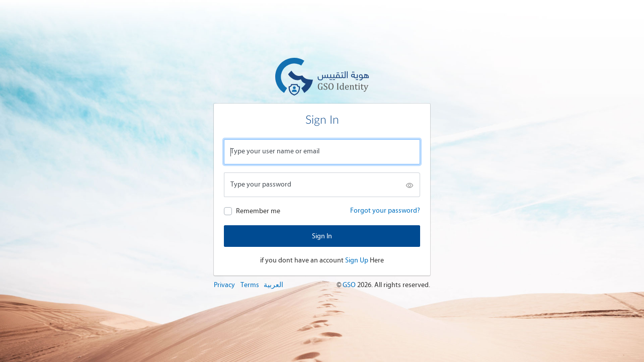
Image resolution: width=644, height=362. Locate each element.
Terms (250, 285)
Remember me (258, 211)
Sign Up (357, 260)
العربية (273, 285)
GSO (350, 285)
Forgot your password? (385, 210)
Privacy (224, 285)
